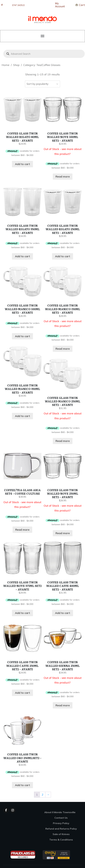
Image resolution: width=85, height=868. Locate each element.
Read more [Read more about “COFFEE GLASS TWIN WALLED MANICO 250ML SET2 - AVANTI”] (63, 441)
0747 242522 (18, 5)
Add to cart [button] (22, 164)
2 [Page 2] (43, 795)
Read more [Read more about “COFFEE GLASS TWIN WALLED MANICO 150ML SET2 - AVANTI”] (63, 349)
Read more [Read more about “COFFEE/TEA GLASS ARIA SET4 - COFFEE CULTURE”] (22, 530)
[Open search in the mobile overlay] (42, 54)
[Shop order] (42, 84)
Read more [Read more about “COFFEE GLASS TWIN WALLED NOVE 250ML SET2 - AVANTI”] (63, 533)
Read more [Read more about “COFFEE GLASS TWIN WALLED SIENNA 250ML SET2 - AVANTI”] (63, 705)
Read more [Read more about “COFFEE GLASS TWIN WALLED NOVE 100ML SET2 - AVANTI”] (63, 177)
